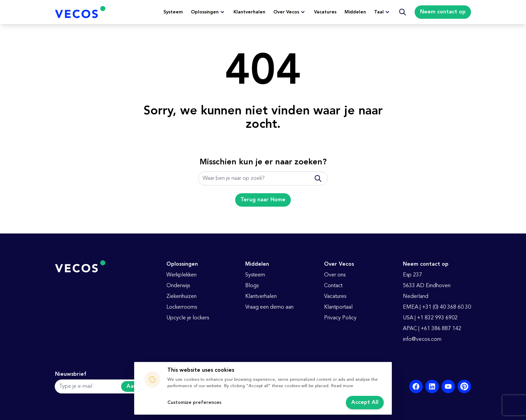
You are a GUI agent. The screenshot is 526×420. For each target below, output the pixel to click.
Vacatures (325, 12)
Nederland (416, 297)
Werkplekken (181, 275)
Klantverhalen (249, 12)
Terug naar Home (263, 200)
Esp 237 (412, 275)
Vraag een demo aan (269, 307)
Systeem (173, 12)
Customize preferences (194, 403)
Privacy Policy (340, 318)
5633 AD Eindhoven (427, 286)
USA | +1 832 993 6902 (430, 318)
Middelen (355, 12)
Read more (342, 386)
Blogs (252, 286)
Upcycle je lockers (188, 318)
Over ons (335, 275)
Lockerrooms (182, 307)
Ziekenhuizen (181, 297)
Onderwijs (178, 286)
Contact (333, 286)
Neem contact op (443, 12)
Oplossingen (205, 12)
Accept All (365, 403)
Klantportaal (338, 307)
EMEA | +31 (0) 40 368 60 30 (437, 307)
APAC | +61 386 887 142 (432, 329)
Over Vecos (286, 12)
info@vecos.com (422, 339)
